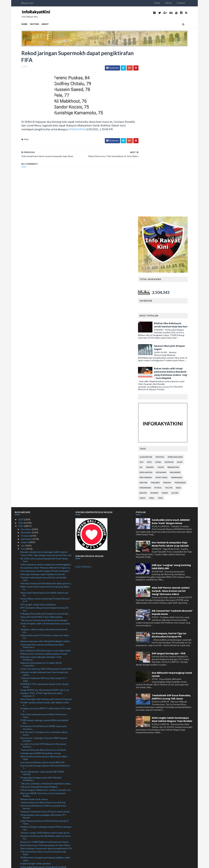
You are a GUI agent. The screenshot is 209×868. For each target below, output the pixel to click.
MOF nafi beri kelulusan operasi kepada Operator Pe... (45, 808)
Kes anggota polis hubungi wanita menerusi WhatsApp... (42, 802)
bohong (167, 290)
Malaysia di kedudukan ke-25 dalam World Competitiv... (41, 497)
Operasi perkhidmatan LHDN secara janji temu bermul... (43, 640)
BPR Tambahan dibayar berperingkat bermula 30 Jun (44, 442)
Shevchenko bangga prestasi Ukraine (39, 703)
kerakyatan (180, 300)
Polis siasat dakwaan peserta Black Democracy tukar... (44, 549)
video (149, 331)
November (26, 366)
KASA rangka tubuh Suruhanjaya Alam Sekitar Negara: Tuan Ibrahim (172, 552)
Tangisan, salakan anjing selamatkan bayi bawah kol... (44, 464)
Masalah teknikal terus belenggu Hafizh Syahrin (44, 385)
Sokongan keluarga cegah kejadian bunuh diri (43, 407)
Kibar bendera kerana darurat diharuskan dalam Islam (44, 591)
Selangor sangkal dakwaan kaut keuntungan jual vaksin (44, 507)
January (25, 844)
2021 (21, 359)
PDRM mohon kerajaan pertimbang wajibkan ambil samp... (45, 692)
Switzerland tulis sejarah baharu (36, 797)
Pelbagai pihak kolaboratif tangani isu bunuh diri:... (45, 447)
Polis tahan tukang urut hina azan (37, 712)
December (26, 362)
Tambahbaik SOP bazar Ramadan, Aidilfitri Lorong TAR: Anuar (171, 530)
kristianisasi (152, 310)
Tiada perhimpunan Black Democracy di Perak (43, 635)
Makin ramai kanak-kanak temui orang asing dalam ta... (45, 421)
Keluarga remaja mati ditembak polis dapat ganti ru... (46, 416)
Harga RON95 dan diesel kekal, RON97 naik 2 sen (45, 523)
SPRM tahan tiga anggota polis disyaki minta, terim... (46, 825)
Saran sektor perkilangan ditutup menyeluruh (43, 765)
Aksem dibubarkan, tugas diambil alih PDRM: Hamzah (42, 606)
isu (148, 300)
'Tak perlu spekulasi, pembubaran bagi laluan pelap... (46, 617)
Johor (167, 300)
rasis (185, 321)
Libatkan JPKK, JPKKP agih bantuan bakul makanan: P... (41, 527)
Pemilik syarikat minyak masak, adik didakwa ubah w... (45, 537)
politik (175, 321)
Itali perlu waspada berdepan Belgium (39, 620)
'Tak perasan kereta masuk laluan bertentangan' (44, 453)
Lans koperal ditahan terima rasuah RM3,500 (42, 595)
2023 (21, 352)
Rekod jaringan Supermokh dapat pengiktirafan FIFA (46, 681)
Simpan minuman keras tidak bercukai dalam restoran (42, 720)
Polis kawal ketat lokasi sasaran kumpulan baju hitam (43, 686)
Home (164, 3)
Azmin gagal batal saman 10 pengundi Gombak (43, 700)
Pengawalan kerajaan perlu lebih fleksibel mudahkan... (41, 612)
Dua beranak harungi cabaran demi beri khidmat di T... (45, 600)
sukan (171, 326)
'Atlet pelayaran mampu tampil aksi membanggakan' (46, 397)
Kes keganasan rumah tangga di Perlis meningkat (45, 404)
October (25, 369)
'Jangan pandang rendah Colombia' (38, 775)
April (23, 835)
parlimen (162, 316)
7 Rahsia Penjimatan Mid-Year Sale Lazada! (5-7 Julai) (44, 512)
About (175, 3)
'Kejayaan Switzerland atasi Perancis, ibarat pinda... (46, 645)
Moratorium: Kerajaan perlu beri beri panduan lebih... (43, 708)
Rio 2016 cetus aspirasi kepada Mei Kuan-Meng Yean (44, 393)
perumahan (152, 321)
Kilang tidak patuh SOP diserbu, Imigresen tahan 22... (45, 470)
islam (186, 295)
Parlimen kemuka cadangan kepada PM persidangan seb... (46, 661)
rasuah (150, 326)
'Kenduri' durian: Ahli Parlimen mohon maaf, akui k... (46, 666)
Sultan (181, 326)
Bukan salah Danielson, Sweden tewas (39, 725)
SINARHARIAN (77, 130)
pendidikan (187, 316)
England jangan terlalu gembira (36, 697)
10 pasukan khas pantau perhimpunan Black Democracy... (42, 479)
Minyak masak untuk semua (34, 632)
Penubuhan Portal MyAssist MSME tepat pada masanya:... (43, 561)
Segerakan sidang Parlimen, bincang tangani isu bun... (44, 754)
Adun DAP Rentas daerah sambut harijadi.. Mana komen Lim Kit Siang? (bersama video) (171, 424)
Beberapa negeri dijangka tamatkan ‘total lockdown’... (41, 491)
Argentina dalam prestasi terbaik (37, 778)
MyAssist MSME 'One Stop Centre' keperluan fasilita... (43, 628)
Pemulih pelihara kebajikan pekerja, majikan (42, 828)
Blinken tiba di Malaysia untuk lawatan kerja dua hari (177, 158)
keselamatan (153, 305)
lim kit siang (168, 310)
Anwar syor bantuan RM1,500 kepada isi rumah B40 (46, 502)
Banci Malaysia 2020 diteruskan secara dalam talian (46, 484)
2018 (21, 854)
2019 (21, 851)
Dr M (156, 295)
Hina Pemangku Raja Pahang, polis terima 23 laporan (46, 532)
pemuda (174, 316)
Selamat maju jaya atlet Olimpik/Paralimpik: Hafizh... (46, 474)
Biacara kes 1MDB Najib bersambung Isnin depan (45, 675)
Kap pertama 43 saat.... (32, 784)
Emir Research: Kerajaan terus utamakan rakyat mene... (44, 566)
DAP (148, 295)
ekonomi (176, 295)
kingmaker (182, 305)
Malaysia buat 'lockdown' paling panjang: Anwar (44, 487)
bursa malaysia (182, 290)
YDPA (167, 331)
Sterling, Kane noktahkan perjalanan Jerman (42, 787)
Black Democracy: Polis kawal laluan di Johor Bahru (45, 678)
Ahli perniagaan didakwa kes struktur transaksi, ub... (46, 623)
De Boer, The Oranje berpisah (35, 791)
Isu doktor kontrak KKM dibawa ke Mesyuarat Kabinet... (43, 578)
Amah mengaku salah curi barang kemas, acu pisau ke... (45, 458)
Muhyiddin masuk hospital (33, 746)
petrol (165, 321)
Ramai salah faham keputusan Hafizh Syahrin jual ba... (44, 427)
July (23, 379)
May (23, 831)
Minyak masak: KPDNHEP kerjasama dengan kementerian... (42, 742)
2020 (21, 848)
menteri (150, 316)
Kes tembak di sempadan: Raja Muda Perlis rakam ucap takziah (170, 377)
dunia (165, 295)
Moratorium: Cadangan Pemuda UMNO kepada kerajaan (44, 572)
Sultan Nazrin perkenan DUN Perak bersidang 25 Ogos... (44, 655)
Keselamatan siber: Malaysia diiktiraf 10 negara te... (46, 401)
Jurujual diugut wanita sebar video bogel (40, 737)
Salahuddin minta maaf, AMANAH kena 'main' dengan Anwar (171, 354)
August (25, 375)
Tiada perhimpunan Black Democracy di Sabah (43, 583)
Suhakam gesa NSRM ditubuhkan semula (41, 586)
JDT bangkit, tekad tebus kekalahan (38, 438)
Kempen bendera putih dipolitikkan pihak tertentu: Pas (46, 670)
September (27, 372)
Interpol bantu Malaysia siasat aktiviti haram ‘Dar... (45, 794)
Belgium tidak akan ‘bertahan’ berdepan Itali (42, 728)
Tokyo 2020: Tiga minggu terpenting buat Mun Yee (46, 388)
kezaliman (168, 305)
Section (28, 24)
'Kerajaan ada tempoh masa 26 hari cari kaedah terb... (43, 412)
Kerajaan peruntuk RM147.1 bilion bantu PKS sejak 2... (46, 543)
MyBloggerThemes (74, 864)
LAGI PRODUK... (84, 400)
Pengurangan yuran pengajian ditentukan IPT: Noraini (43, 649)
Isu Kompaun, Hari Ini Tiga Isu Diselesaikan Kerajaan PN (169, 468)
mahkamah (183, 310)
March (24, 838)
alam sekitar (152, 290)
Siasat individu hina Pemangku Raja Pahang (42, 816)
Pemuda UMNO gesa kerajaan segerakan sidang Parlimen (44, 820)
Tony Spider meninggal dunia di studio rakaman (44, 771)
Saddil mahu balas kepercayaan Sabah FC (41, 768)
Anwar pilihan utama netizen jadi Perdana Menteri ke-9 (45, 433)
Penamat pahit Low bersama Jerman (38, 716)
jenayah (156, 300)
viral (158, 331)
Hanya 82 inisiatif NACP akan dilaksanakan (41, 450)
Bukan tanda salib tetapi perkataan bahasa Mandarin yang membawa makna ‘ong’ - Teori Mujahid (177, 206)
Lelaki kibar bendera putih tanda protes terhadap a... (46, 750)
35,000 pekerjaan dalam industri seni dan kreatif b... (46, 812)
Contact (188, 3)
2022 (21, 356)
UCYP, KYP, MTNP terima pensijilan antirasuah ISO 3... (46, 760)
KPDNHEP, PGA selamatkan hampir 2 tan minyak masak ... (44, 518)
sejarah (161, 326)
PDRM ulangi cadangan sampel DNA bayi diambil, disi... (44, 555)
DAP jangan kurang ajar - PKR (169, 486)
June (23, 382)
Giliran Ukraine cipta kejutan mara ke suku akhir (44, 781)
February (25, 841)
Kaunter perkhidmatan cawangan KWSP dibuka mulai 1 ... (44, 733)
